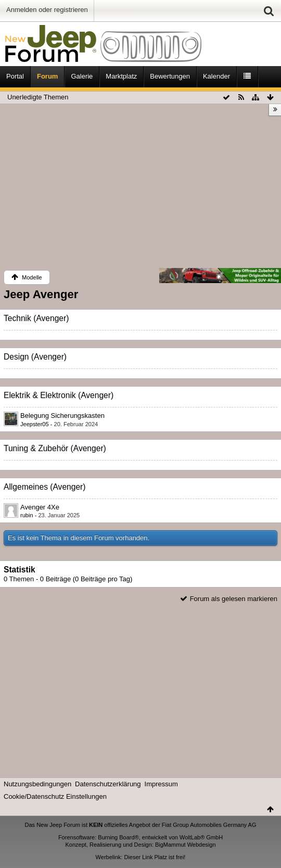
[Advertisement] (141, 188)
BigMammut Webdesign (186, 845)
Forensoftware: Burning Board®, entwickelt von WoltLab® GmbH (140, 837)
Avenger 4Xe (40, 507)
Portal (15, 76)
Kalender (216, 76)
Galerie (82, 76)
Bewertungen (170, 76)
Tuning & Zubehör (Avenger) (55, 448)
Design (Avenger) (35, 357)
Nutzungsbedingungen (37, 784)
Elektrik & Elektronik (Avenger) (59, 395)
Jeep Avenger (41, 294)
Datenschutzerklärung (108, 784)
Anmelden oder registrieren (47, 10)
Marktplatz (121, 76)
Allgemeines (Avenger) (44, 487)
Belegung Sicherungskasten (62, 416)
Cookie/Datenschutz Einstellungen (55, 796)
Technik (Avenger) (36, 318)
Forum (47, 76)
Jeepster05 (35, 424)
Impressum (161, 784)
